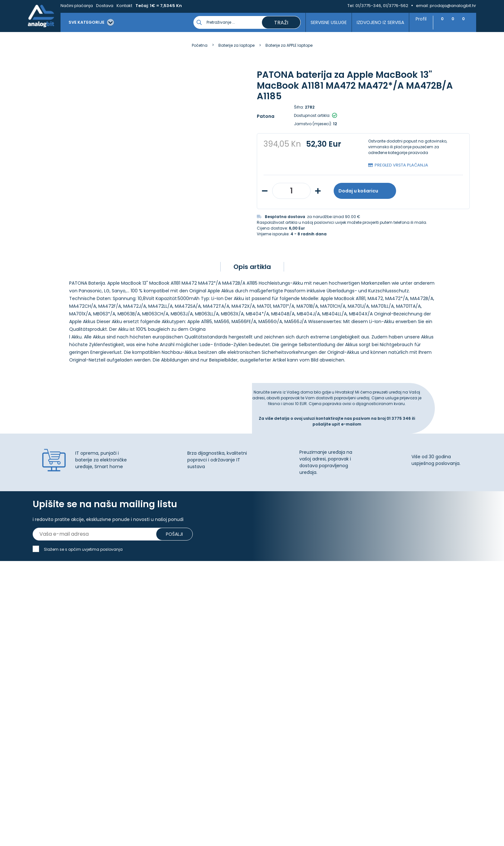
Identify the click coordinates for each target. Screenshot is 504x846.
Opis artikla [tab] (252, 284)
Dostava (105, 6)
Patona (266, 116)
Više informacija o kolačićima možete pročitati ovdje (118, 816)
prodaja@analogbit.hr (453, 6)
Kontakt (124, 6)
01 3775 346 (399, 436)
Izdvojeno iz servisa (377, 22)
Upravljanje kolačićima (170, 654)
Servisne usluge (325, 22)
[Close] (83, 827)
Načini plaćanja (77, 6)
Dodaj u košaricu (365, 191)
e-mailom (351, 441)
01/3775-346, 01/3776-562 (382, 6)
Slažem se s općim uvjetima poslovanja (83, 572)
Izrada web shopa (267, 840)
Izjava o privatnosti (166, 661)
